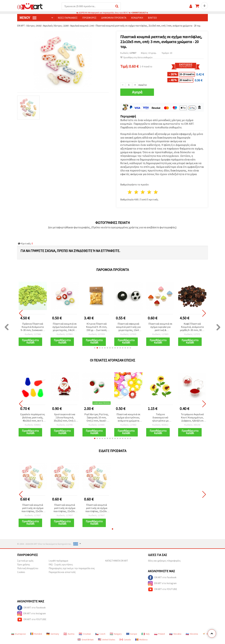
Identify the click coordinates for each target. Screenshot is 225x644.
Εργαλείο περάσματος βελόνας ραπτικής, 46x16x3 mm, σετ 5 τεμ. (33, 418)
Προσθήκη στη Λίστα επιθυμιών (136, 57)
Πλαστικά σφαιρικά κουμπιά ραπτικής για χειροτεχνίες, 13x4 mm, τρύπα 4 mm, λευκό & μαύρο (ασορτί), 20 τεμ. (128, 327)
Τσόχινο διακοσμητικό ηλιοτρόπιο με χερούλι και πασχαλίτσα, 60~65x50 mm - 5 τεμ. (160, 418)
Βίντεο (152, 18)
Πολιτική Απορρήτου (28, 568)
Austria (69, 634)
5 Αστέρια (156, 192)
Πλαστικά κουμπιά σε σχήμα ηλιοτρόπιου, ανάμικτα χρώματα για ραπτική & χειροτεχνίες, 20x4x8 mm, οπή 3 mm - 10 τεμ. (128, 418)
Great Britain (86, 640)
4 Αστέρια (149, 192)
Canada (125, 640)
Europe (132, 634)
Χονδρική (137, 18)
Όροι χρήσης (24, 564)
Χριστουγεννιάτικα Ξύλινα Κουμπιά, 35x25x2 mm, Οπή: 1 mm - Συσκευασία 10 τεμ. (65, 418)
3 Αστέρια (143, 192)
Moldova (141, 640)
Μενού (28, 18)
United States (107, 640)
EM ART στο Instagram (162, 583)
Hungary (116, 634)
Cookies (21, 572)
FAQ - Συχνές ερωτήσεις (61, 564)
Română (36, 634)
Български (18, 634)
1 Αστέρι (130, 192)
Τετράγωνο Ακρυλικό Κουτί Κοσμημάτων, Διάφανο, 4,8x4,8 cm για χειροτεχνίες (192, 418)
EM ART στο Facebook (162, 578)
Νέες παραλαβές (68, 18)
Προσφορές (89, 18)
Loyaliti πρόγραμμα (58, 561)
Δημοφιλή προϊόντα (114, 18)
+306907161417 (139, 13)
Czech (100, 634)
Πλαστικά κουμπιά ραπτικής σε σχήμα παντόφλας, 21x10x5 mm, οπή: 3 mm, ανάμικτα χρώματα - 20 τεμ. (33, 508)
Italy (146, 634)
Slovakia (175, 634)
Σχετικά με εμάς (25, 561)
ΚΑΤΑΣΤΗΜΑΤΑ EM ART (117, 561)
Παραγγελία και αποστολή (62, 572)
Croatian (85, 634)
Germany (53, 634)
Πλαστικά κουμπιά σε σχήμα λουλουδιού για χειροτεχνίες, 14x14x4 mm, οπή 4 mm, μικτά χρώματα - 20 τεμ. (65, 327)
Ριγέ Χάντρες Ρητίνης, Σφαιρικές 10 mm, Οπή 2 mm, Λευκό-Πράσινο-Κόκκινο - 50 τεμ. (97, 418)
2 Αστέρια (136, 192)
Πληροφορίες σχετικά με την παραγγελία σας (72, 568)
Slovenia (192, 634)
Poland (159, 634)
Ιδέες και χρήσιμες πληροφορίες (164, 561)
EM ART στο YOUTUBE (162, 589)
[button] (95, 348)
